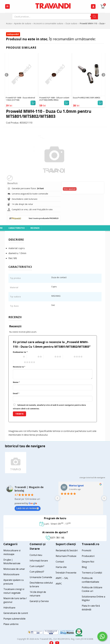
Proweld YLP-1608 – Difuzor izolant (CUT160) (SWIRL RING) (54, 99)
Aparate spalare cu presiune (14, 582)
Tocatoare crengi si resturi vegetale (14, 591)
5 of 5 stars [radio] (18, 362)
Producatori (88, 556)
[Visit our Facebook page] (52, 642)
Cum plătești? (37, 572)
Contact (60, 562)
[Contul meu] (93, 7)
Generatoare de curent (16, 613)
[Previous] (6, 81)
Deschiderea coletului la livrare (41, 585)
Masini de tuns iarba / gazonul (15, 600)
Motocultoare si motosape (12, 552)
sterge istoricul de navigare (92, 478)
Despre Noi (88, 562)
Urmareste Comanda (41, 577)
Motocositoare (11, 574)
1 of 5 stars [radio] (17, 357)
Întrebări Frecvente (66, 573)
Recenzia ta (19, 367)
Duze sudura (71, 23)
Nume (16, 382)
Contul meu (36, 555)
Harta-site (61, 567)
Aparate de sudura (23, 23)
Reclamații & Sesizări (67, 550)
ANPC (59, 584)
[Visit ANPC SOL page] (51, 632)
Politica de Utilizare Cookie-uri (92, 589)
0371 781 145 (55, 538)
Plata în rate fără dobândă (91, 608)
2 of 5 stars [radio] (32, 357)
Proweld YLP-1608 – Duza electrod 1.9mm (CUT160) (20, 99)
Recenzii (35, 228)
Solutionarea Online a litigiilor (93, 598)
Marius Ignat (76, 486)
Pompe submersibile (14, 619)
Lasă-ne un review (28, 508)
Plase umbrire (11, 624)
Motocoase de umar (14, 569)
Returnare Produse (66, 556)
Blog (84, 567)
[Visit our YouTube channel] (57, 642)
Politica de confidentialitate (90, 580)
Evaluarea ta (20, 352)
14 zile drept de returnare (38, 594)
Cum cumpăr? (37, 566)
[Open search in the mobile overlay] (55, 16)
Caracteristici (17, 228)
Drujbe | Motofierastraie (12, 562)
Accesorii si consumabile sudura (48, 23)
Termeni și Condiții (92, 573)
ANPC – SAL (62, 578)
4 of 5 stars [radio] (68, 357)
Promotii (86, 550)
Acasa (9, 23)
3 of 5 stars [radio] (49, 357)
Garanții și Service (39, 601)
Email (16, 393)
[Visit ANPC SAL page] (36, 632)
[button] (7, 7)
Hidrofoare (9, 608)
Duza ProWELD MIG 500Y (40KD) (86, 98)
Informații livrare (39, 561)
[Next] (104, 81)
